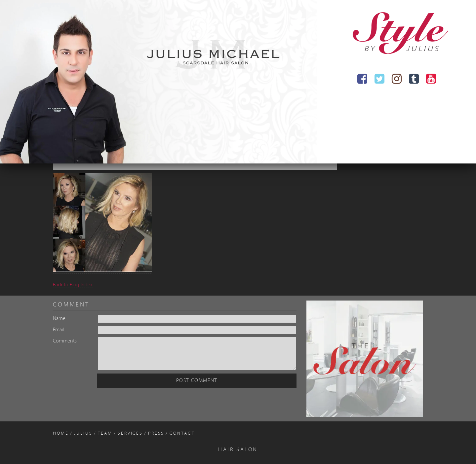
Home (61, 433)
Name (59, 319)
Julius (83, 433)
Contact (182, 433)
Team (105, 433)
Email (58, 330)
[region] (159, 82)
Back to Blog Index (73, 285)
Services (130, 433)
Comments (65, 341)
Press (156, 433)
